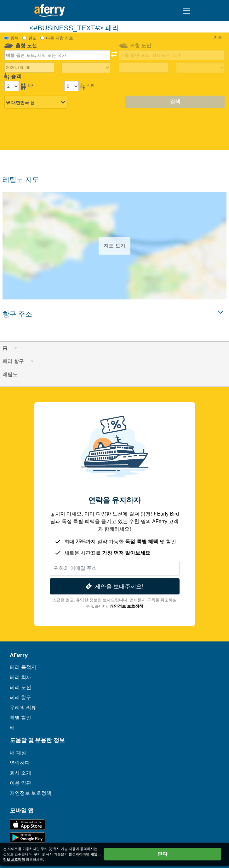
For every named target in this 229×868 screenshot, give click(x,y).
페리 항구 (20, 697)
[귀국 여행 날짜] (144, 68)
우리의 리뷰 (23, 708)
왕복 (14, 38)
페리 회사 (20, 677)
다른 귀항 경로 (59, 38)
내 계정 (18, 753)
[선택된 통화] (36, 103)
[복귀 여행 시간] (200, 68)
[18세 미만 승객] (72, 86)
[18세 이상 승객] (12, 86)
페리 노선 (20, 687)
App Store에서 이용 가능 (27, 825)
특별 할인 (20, 718)
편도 (32, 38)
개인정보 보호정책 (127, 606)
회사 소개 (20, 773)
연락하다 (20, 763)
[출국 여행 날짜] (29, 68)
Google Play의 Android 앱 (27, 838)
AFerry (19, 655)
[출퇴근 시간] (86, 68)
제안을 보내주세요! (114, 586)
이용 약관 (20, 783)
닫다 (163, 854)
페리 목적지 (23, 667)
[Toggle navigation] (186, 11)
